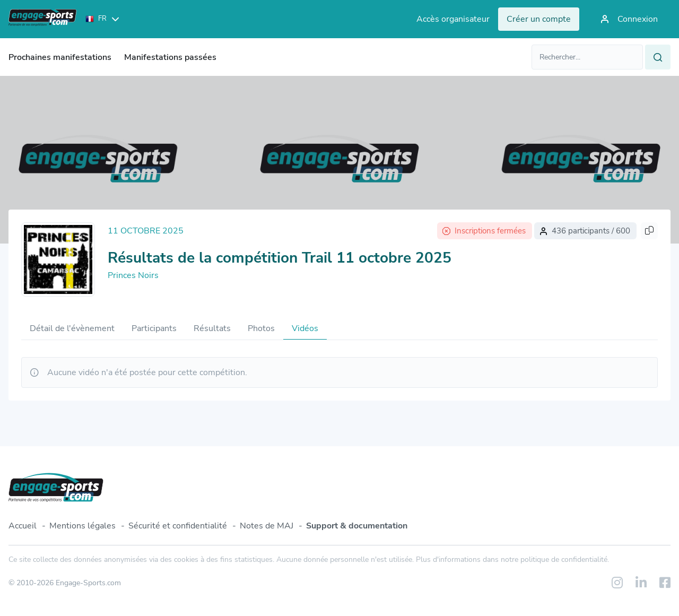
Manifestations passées (170, 57)
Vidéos (305, 328)
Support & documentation (357, 526)
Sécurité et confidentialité (178, 526)
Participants (154, 328)
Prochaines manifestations (60, 57)
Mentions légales (82, 526)
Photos (261, 328)
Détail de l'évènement (72, 328)
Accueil (23, 526)
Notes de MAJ (267, 526)
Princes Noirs (133, 275)
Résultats (212, 328)
